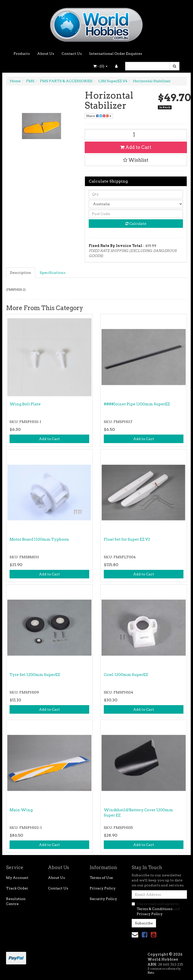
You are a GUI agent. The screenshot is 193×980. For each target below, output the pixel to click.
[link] (144, 935)
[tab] (21, 273)
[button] (136, 160)
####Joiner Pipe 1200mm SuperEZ (137, 404)
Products (22, 54)
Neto (151, 973)
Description (21, 273)
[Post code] (136, 214)
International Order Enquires (116, 54)
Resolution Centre (16, 901)
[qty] (136, 194)
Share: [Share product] (99, 116)
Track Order (17, 888)
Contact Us (72, 54)
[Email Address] (159, 894)
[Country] (136, 204)
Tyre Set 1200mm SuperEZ (35, 675)
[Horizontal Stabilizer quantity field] (136, 135)
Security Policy (103, 899)
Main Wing (21, 810)
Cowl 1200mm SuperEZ (126, 675)
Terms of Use (101, 878)
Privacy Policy (103, 888)
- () (100, 66)
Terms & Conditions (155, 909)
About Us (46, 54)
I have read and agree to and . (156, 909)
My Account (17, 878)
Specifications (53, 273)
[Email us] (135, 935)
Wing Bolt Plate (25, 404)
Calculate (136, 224)
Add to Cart (136, 147)
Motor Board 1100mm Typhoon (39, 539)
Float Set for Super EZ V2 (127, 539)
